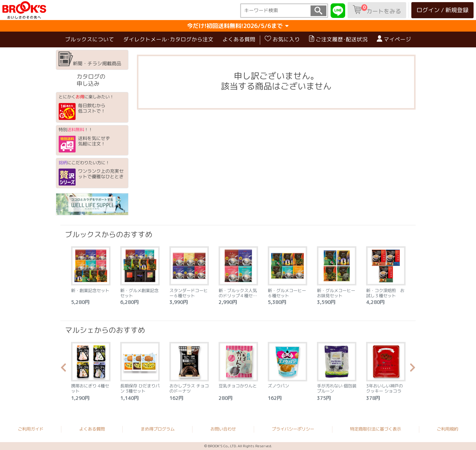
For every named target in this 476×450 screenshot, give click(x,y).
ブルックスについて (90, 39)
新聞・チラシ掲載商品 (90, 59)
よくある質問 (239, 39)
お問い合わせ (223, 429)
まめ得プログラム (158, 429)
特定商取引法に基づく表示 (376, 429)
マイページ (394, 39)
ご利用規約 (447, 429)
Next (413, 369)
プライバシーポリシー (293, 429)
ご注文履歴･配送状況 (338, 39)
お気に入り (282, 39)
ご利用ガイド (31, 429)
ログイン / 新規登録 (442, 10)
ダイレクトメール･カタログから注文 (168, 39)
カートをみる (377, 10)
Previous (63, 369)
